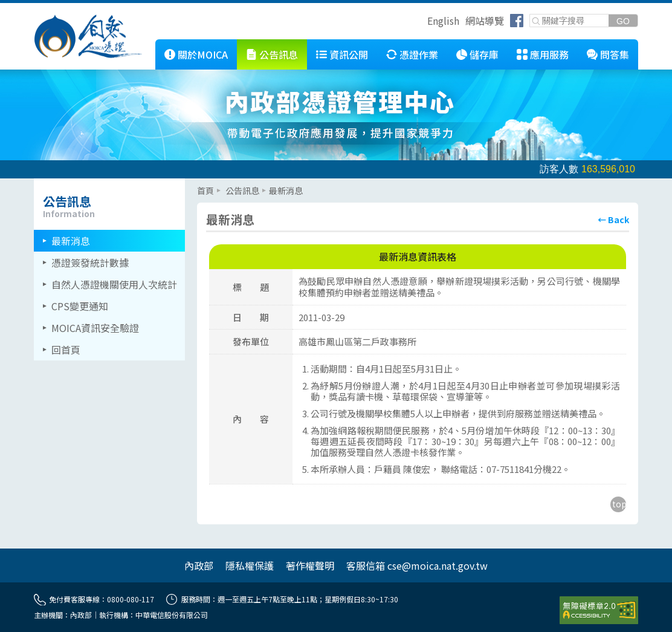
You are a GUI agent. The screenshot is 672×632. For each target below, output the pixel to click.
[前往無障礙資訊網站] (599, 610)
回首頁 (66, 350)
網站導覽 (485, 21)
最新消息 (71, 241)
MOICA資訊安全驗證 (95, 328)
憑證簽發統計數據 (90, 262)
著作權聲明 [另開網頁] (310, 565)
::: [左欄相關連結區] (37, 183)
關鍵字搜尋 (530, 15)
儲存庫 (484, 54)
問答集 (615, 54)
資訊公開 (349, 54)
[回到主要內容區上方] (618, 504)
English (443, 21)
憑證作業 (419, 54)
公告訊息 (279, 54)
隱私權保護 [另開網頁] (250, 565)
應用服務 (549, 54)
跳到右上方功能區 (423, 22)
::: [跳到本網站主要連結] (146, 44)
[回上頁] (613, 220)
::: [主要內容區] (201, 183)
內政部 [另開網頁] (199, 565)
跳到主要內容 (29, 8)
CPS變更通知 (80, 306)
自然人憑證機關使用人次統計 (114, 284)
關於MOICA (203, 54)
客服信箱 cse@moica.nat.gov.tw (417, 565)
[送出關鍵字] (623, 21)
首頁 (205, 191)
